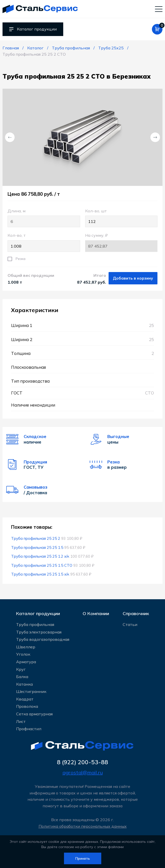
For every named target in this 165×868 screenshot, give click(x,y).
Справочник (136, 613)
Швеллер (26, 647)
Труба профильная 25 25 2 (36, 538)
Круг (21, 669)
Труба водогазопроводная (43, 639)
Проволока (27, 706)
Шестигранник (31, 691)
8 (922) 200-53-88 (82, 762)
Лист (21, 721)
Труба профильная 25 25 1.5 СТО (42, 565)
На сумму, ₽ (121, 242)
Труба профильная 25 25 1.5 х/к (40, 574)
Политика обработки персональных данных (83, 826)
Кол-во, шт (121, 218)
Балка (22, 677)
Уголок (23, 654)
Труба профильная (35, 624)
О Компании (96, 613)
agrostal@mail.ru (83, 772)
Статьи (130, 624)
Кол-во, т (44, 242)
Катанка (24, 684)
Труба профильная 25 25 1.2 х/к (40, 556)
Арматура (26, 662)
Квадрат (25, 699)
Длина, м (44, 218)
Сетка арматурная (34, 714)
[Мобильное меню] (159, 9)
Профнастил (29, 729)
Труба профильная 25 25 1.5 (37, 547)
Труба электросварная (39, 632)
